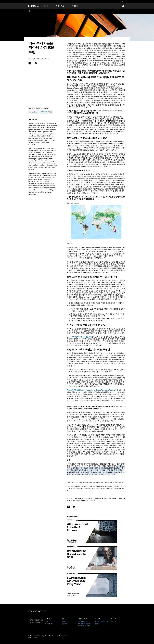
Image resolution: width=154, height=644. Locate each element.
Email (46, 622)
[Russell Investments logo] (34, 6)
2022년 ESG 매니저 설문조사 (82, 337)
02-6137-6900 (49, 624)
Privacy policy (64, 636)
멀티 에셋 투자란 (82, 622)
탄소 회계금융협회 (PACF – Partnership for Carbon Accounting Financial (91, 390)
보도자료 (113, 622)
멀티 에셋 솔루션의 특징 (84, 624)
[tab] (121, 2)
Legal (57, 636)
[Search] (123, 6)
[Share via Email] (30, 63)
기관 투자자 (65, 622)
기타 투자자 (65, 624)
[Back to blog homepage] (31, 11)
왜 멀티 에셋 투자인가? (84, 626)
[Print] (36, 63)
